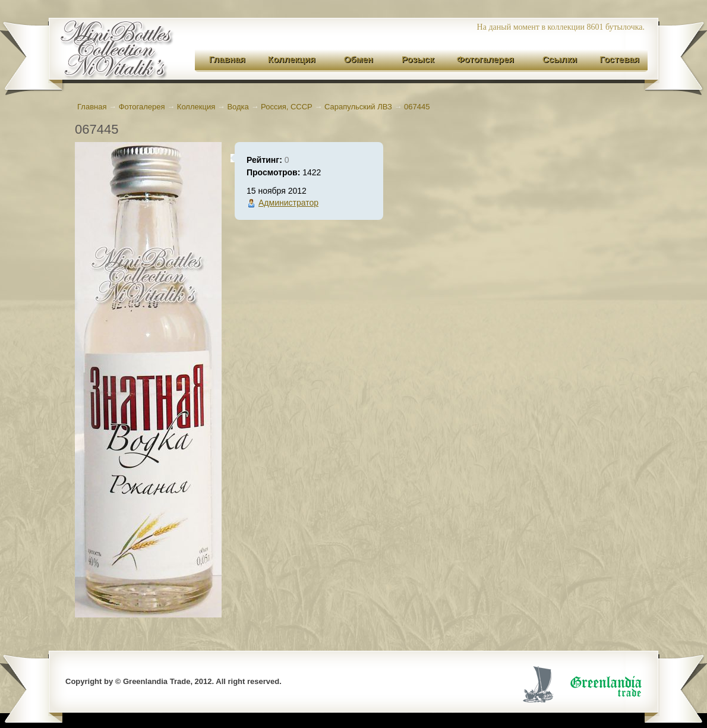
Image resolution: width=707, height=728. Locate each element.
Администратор (288, 203)
